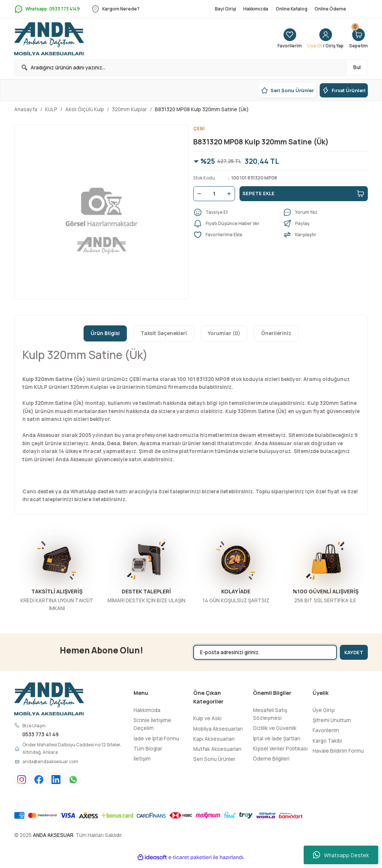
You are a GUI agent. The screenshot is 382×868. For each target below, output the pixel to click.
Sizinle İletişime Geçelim (152, 724)
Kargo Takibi (327, 741)
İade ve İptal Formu (156, 739)
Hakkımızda (147, 710)
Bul (357, 67)
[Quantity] (214, 194)
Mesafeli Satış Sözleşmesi (270, 714)
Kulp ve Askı (207, 718)
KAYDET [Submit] (351, 652)
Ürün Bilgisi (105, 333)
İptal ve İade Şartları (277, 739)
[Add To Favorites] (236, 235)
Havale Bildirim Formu (338, 751)
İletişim (142, 759)
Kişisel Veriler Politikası (280, 749)
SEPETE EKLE (304, 194)
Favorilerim (326, 730)
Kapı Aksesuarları (214, 739)
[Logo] (49, 39)
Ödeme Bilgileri (271, 759)
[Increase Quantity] (231, 194)
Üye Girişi (324, 710)
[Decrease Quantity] (198, 194)
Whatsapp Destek (341, 855)
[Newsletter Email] (262, 652)
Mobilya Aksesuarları (218, 729)
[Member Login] (322, 39)
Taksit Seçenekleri (164, 333)
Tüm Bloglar (148, 749)
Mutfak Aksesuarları (217, 749)
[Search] (191, 68)
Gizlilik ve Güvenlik (275, 728)
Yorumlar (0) (224, 333)
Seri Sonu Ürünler (214, 759)
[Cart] (358, 39)
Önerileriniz (276, 333)
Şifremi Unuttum (332, 720)
